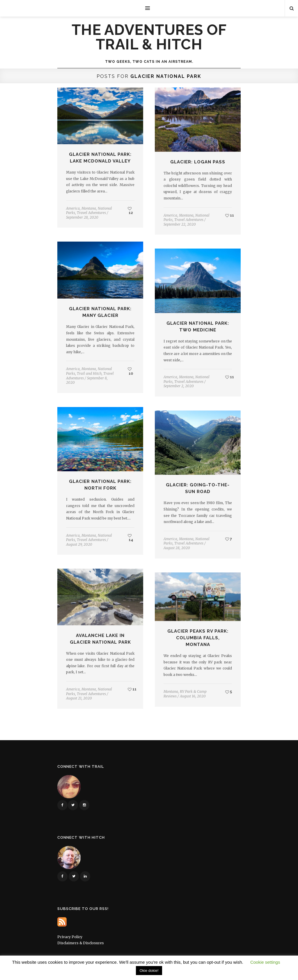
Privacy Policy (70, 937)
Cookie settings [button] (265, 962)
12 (130, 211)
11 (230, 215)
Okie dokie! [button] (149, 971)
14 (131, 538)
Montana (89, 208)
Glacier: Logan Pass (198, 162)
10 (130, 371)
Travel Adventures (91, 213)
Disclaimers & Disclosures (81, 943)
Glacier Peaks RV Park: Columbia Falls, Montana (198, 638)
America (73, 208)
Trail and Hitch (89, 373)
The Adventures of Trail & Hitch (149, 37)
